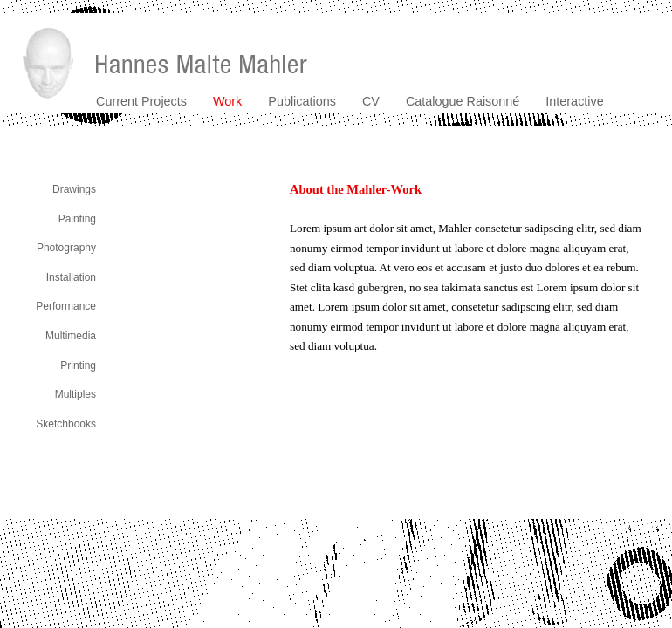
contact (616, 525)
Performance (66, 306)
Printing (78, 365)
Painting (77, 219)
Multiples (75, 394)
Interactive (574, 101)
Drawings (74, 189)
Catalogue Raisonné (463, 101)
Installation (71, 277)
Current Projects (141, 101)
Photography (66, 248)
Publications (302, 101)
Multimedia (71, 336)
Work (227, 101)
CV (371, 101)
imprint (658, 525)
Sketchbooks (66, 424)
